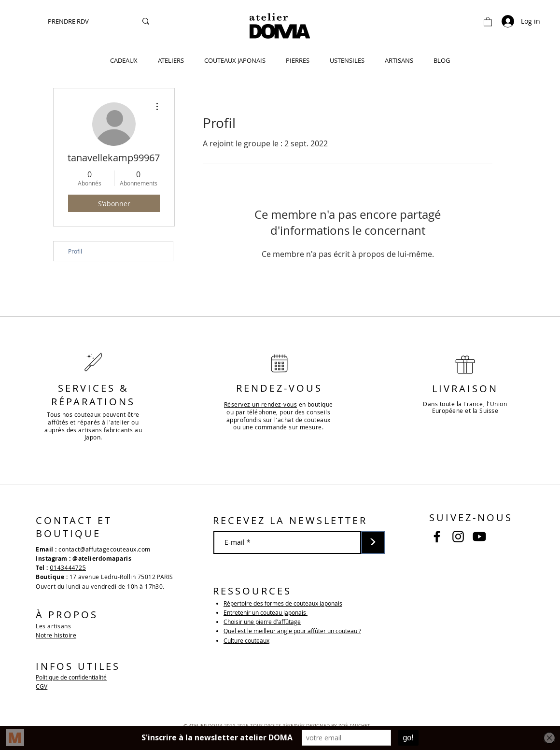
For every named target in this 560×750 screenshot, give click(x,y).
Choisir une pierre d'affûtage (262, 622)
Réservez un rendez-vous (260, 404)
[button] (488, 21)
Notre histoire (56, 635)
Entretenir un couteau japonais (266, 612)
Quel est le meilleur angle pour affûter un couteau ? (292, 631)
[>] (373, 543)
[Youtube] (479, 537)
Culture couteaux (246, 640)
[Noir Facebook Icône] (437, 537)
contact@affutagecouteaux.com (104, 549)
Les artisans (53, 626)
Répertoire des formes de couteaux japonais (283, 603)
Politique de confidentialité (71, 677)
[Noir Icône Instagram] (458, 537)
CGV (42, 686)
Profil (75, 251)
